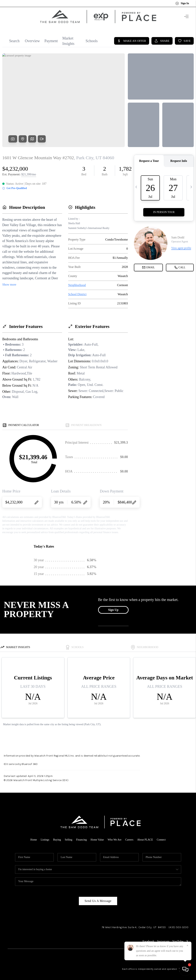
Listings (45, 836)
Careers (129, 836)
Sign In (182, 3)
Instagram (163, 938)
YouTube (178, 938)
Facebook (148, 938)
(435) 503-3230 (178, 924)
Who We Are (114, 836)
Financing (82, 836)
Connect (161, 836)
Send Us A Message (98, 897)
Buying (57, 836)
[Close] (187, 946)
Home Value (97, 836)
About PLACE (145, 836)
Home (34, 836)
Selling (69, 836)
